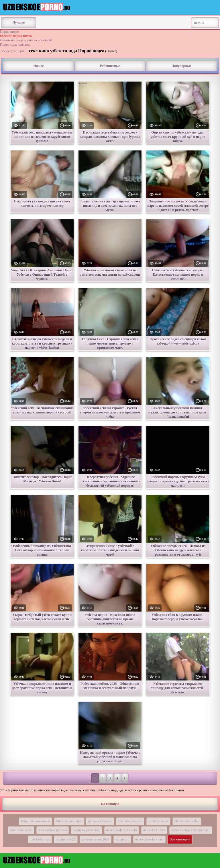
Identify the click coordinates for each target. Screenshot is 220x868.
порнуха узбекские (86, 830)
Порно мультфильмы (15, 45)
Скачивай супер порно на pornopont (26, 40)
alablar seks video (187, 821)
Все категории (180, 839)
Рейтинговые (110, 66)
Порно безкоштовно (36, 821)
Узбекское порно (13, 51)
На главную (110, 804)
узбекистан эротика (53, 830)
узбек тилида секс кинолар (191, 830)
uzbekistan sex (40, 839)
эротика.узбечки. (100, 821)
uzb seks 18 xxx (154, 830)
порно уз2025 (66, 839)
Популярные (181, 66)
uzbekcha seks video (149, 839)
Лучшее (19, 22)
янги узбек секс (21, 830)
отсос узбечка (158, 821)
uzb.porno (122, 839)
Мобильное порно (69, 821)
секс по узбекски (130, 821)
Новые (39, 66)
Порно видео (9, 32)
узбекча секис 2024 (96, 839)
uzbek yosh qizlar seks (122, 830)
